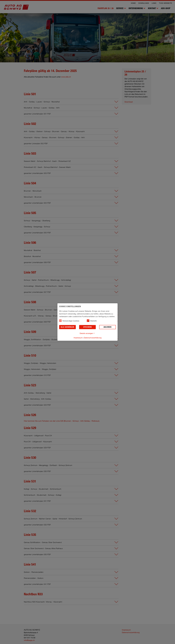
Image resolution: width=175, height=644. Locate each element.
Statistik (92, 321)
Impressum (78, 338)
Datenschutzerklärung (93, 338)
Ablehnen (108, 327)
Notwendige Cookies (69, 321)
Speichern (87, 327)
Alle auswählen (67, 327)
